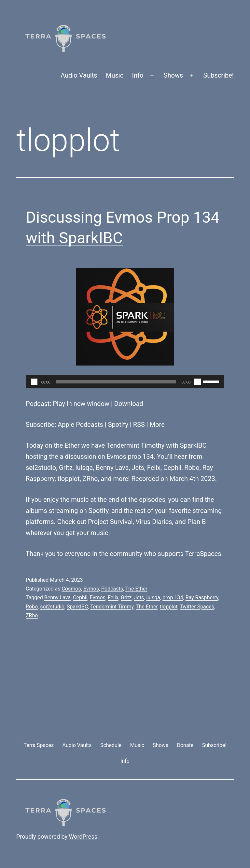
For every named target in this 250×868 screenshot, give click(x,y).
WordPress (83, 837)
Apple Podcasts (80, 425)
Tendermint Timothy (136, 445)
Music (115, 75)
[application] (125, 382)
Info (138, 75)
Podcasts (112, 589)
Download (129, 404)
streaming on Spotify (79, 511)
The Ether (136, 589)
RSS (139, 425)
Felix (154, 468)
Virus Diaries (154, 522)
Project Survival (110, 522)
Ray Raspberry (202, 598)
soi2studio (52, 607)
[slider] (116, 382)
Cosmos (71, 589)
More (157, 425)
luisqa (84, 468)
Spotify (118, 425)
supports (171, 554)
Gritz (66, 468)
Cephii (173, 468)
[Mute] (198, 382)
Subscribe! (218, 75)
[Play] (34, 382)
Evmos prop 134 (130, 456)
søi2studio (41, 468)
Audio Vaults (79, 75)
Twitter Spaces (197, 607)
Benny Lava (112, 468)
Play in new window (81, 404)
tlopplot (69, 479)
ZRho (90, 479)
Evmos (91, 589)
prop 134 (173, 598)
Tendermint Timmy (112, 607)
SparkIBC (193, 445)
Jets (138, 468)
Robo (192, 468)
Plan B (197, 522)
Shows (174, 75)
